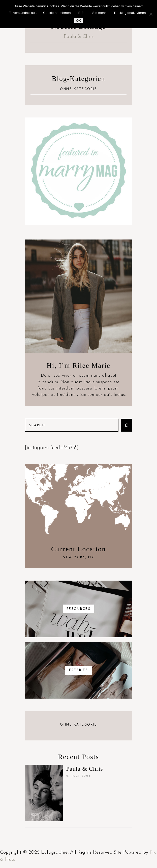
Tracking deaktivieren (130, 13)
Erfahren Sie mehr (92, 13)
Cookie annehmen (57, 13)
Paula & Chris (79, 37)
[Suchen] (127, 425)
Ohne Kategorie (78, 89)
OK (78, 21)
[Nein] (151, 14)
